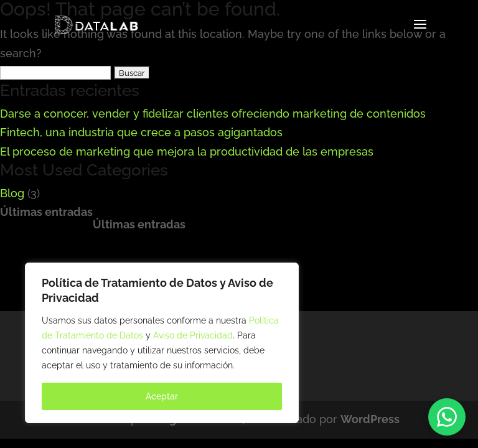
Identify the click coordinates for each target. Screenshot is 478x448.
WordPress (370, 419)
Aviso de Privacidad (193, 335)
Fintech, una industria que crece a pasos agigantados (141, 132)
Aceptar (162, 396)
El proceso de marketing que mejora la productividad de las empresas (187, 152)
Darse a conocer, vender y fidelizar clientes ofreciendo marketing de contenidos (213, 114)
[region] (162, 343)
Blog (12, 193)
